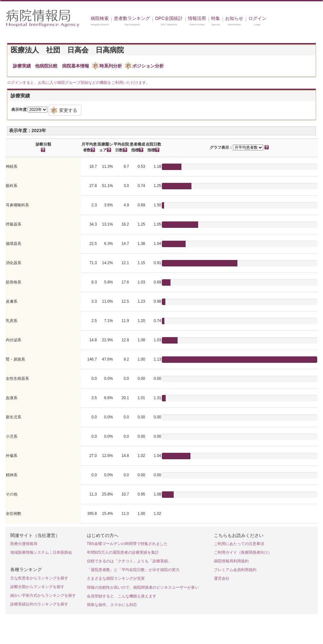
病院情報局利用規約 (231, 561)
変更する (68, 110)
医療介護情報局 (24, 544)
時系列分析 (111, 66)
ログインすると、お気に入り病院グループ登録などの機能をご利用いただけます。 (78, 83)
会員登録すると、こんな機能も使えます (122, 596)
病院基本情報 (76, 66)
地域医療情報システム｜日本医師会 (41, 552)
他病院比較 (46, 66)
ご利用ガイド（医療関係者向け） (243, 552)
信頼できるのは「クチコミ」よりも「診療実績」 (129, 561)
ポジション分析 (148, 66)
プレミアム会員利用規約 (235, 570)
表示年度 (19, 110)
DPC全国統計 (169, 18)
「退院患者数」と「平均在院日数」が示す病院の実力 (133, 570)
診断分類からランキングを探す (37, 587)
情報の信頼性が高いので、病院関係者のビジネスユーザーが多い (143, 587)
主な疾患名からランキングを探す (39, 578)
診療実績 (22, 66)
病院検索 (100, 18)
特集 (216, 18)
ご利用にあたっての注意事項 (239, 544)
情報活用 (197, 18)
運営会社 (222, 578)
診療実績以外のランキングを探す (39, 604)
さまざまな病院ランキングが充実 (116, 578)
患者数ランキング (132, 18)
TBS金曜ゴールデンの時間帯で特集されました (127, 544)
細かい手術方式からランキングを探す (43, 595)
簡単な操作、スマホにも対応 (112, 605)
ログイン (257, 18)
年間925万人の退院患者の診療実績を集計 (123, 552)
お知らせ (234, 18)
